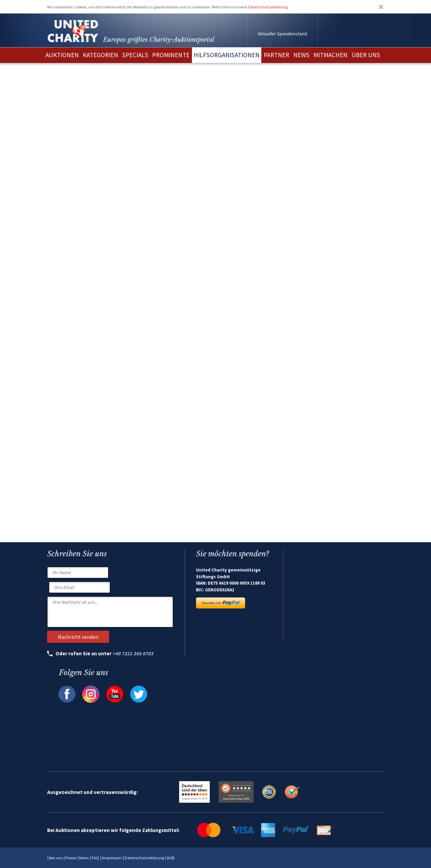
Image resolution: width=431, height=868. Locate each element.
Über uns (55, 858)
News (84, 858)
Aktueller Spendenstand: (283, 34)
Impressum (112, 858)
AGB (171, 858)
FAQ (95, 858)
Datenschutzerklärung (268, 7)
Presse (71, 858)
